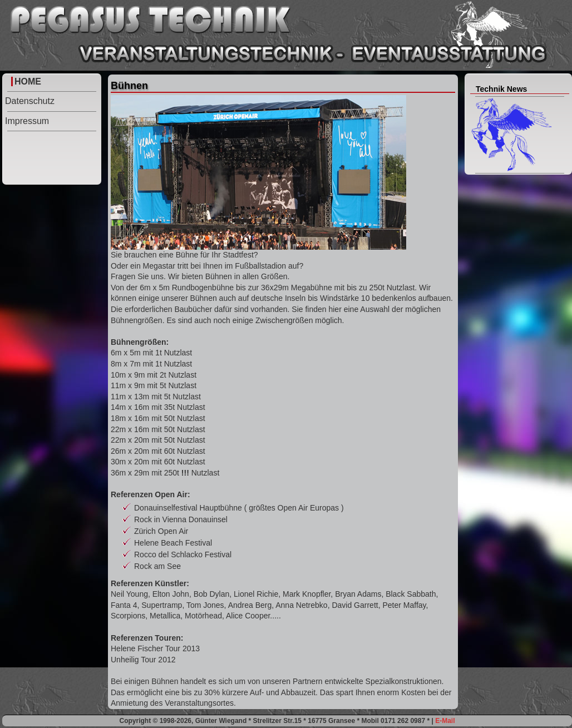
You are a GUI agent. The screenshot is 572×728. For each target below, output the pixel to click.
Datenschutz (30, 101)
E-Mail (445, 721)
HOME (28, 81)
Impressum (27, 121)
